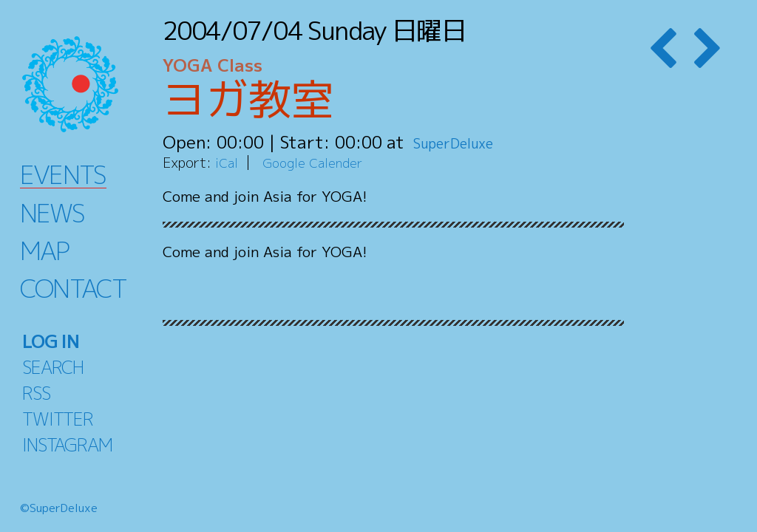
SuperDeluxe (464, 142)
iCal (228, 162)
